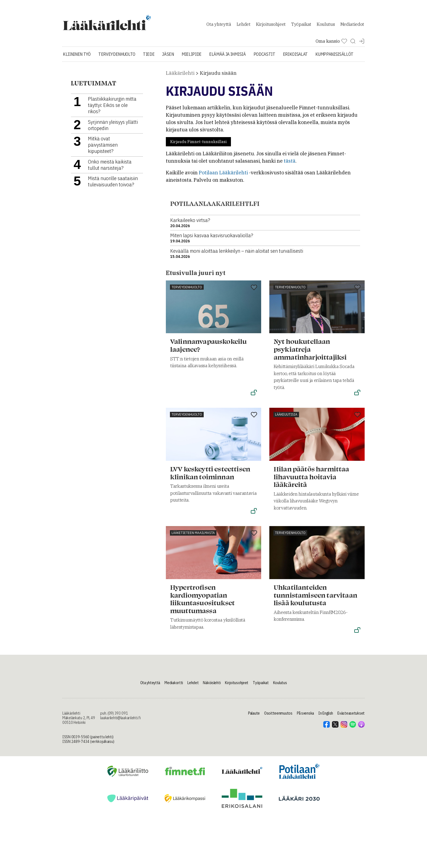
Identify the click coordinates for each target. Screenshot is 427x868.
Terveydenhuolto (117, 57)
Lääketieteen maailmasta (193, 536)
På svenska (305, 716)
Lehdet (244, 26)
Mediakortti (174, 686)
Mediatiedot (352, 26)
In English (326, 716)
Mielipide (192, 57)
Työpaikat (301, 26)
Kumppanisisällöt (334, 57)
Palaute (254, 716)
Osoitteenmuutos (278, 716)
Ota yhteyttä (219, 26)
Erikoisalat (295, 57)
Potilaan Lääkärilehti (223, 176)
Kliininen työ (77, 57)
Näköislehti (212, 686)
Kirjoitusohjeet (271, 26)
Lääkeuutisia (286, 417)
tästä (290, 164)
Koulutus (326, 26)
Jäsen (168, 57)
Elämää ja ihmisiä (228, 57)
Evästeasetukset (351, 716)
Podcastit (264, 57)
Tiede (149, 57)
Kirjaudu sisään (218, 76)
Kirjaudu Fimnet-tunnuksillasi (198, 145)
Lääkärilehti (180, 76)
